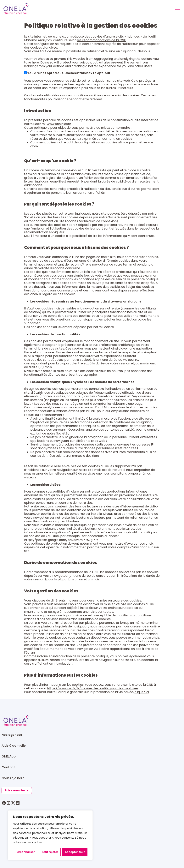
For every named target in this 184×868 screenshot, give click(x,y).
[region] (50, 835)
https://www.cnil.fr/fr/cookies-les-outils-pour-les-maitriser (93, 688)
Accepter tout (75, 852)
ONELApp (9, 756)
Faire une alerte (17, 790)
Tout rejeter (50, 852)
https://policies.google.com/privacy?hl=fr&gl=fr (61, 540)
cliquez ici (142, 692)
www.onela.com (60, 36)
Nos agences (12, 735)
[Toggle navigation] (178, 9)
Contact (8, 767)
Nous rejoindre (13, 778)
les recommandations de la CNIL (102, 40)
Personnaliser (25, 852)
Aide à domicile (14, 746)
